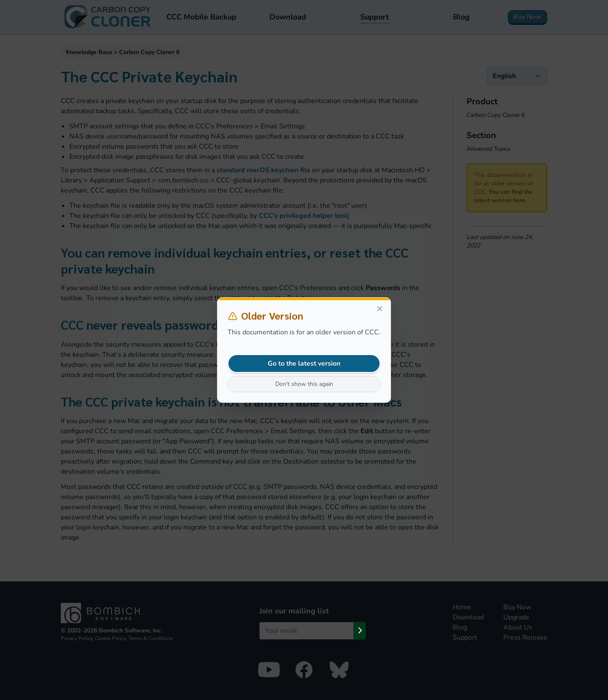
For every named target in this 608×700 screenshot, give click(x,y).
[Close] (380, 309)
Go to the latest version (304, 364)
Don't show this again (304, 384)
